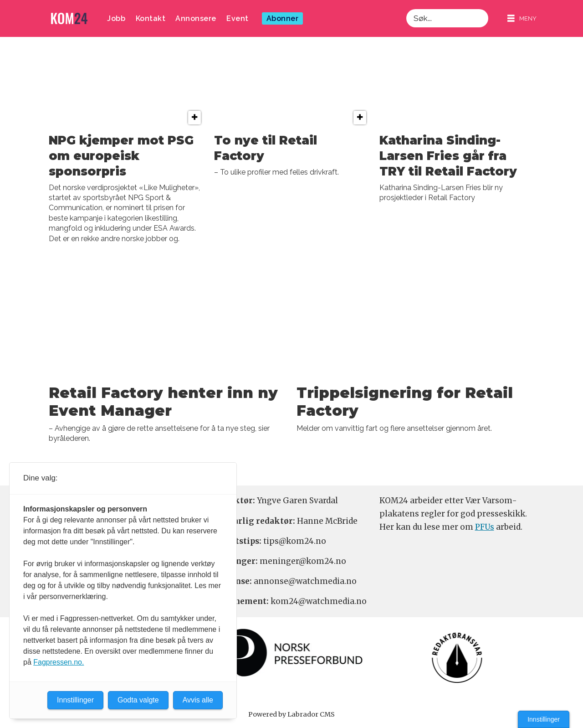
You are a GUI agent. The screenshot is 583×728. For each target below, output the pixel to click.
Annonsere (196, 18)
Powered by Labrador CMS (291, 714)
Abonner (283, 18)
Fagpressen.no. (59, 662)
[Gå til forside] (69, 18)
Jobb (116, 18)
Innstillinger (544, 719)
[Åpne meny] (522, 18)
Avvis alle (198, 700)
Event (238, 18)
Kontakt (151, 18)
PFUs (485, 527)
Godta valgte (138, 700)
